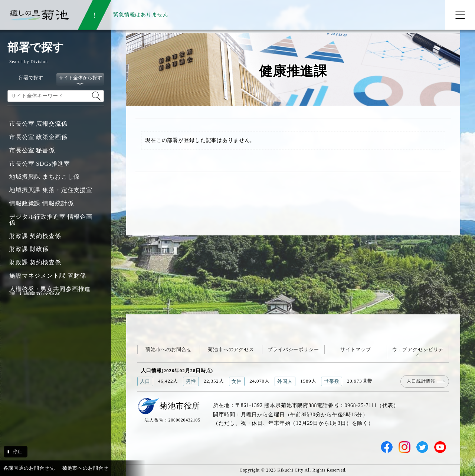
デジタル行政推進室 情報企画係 (51, 220)
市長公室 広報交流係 (38, 124)
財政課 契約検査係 (35, 236)
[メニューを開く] (460, 15)
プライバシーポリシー (293, 349)
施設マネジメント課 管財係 (48, 276)
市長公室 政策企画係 (38, 137)
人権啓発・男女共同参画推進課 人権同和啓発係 (50, 292)
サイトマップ (356, 349)
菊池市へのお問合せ (169, 349)
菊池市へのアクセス (231, 349)
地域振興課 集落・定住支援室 (51, 190)
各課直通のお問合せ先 (29, 468)
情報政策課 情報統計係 (41, 203)
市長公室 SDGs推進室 (40, 164)
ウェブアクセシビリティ (418, 352)
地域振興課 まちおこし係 (45, 177)
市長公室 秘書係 (32, 150)
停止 (17, 452)
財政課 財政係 (29, 249)
